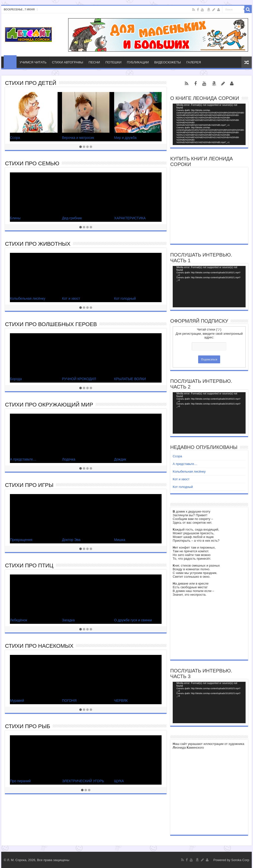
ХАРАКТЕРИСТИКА (130, 218)
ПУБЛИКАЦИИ (138, 62)
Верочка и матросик (78, 138)
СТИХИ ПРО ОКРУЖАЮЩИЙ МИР (49, 405)
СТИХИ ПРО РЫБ (28, 726)
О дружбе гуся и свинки (133, 620)
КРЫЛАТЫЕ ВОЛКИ (130, 379)
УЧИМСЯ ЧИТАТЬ (33, 62)
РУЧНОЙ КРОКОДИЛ (79, 379)
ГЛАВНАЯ (10, 62)
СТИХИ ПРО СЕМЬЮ (32, 163)
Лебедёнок (19, 620)
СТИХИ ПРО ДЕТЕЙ (31, 83)
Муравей (17, 701)
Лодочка (69, 459)
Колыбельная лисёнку (28, 298)
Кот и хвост (71, 298)
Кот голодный (125, 298)
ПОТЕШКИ (114, 62)
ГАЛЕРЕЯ (194, 62)
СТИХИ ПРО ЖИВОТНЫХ (38, 244)
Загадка (68, 620)
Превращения (21, 540)
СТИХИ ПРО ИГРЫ (29, 485)
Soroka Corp (240, 860)
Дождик (120, 459)
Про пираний (20, 781)
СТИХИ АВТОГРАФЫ (67, 62)
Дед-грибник (72, 218)
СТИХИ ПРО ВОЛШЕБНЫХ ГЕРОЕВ (51, 324)
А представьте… (23, 459)
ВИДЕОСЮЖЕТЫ (168, 62)
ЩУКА (119, 781)
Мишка (120, 540)
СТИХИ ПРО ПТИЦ (29, 565)
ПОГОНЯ (69, 701)
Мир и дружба (125, 138)
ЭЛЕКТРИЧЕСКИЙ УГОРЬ (83, 781)
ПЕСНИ (94, 62)
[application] (209, 124)
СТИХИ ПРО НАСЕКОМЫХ (39, 646)
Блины (15, 218)
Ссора (15, 138)
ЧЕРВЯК (121, 701)
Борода (16, 379)
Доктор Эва (71, 540)
